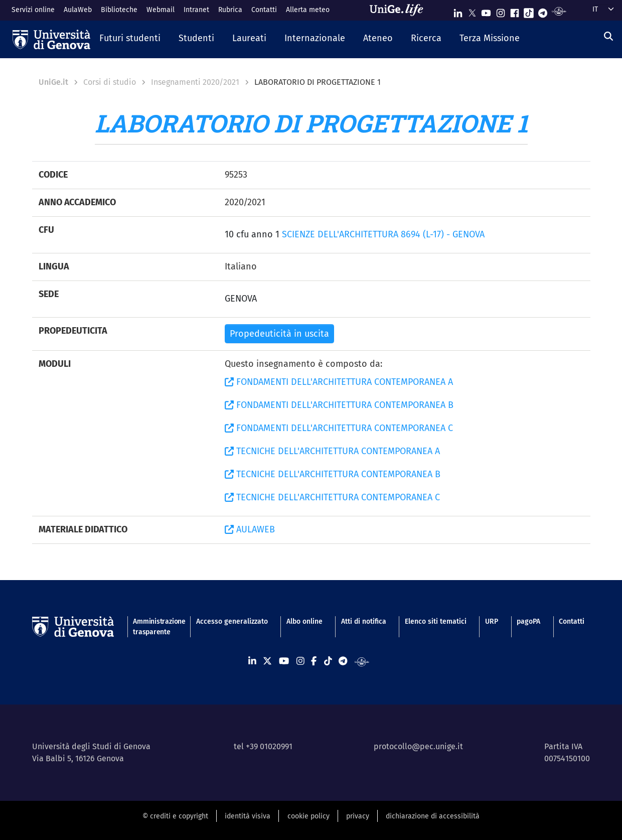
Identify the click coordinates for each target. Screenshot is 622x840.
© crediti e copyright (175, 816)
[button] (130, 39)
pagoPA (528, 621)
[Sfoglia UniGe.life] (400, 10)
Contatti (264, 10)
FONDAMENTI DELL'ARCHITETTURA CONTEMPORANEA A (339, 382)
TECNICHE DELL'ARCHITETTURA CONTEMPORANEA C (332, 497)
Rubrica (230, 10)
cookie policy (308, 816)
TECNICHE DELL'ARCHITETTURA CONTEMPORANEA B (333, 474)
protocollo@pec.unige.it (418, 746)
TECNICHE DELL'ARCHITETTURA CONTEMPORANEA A (332, 451)
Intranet (196, 10)
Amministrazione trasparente (155, 627)
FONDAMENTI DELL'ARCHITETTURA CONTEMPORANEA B (339, 405)
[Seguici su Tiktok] (529, 11)
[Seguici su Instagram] (501, 11)
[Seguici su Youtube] (486, 11)
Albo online (304, 621)
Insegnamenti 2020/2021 (195, 82)
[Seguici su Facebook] (515, 11)
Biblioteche (119, 10)
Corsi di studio (110, 82)
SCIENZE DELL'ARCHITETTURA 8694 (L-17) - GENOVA (383, 234)
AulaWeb (78, 10)
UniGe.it (53, 82)
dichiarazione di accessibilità (433, 816)
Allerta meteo (308, 10)
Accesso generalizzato (232, 621)
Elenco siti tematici (436, 621)
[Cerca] (608, 37)
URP (492, 621)
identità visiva (248, 816)
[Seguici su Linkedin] (458, 11)
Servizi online (33, 10)
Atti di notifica (364, 621)
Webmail (161, 10)
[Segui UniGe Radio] (559, 11)
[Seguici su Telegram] (543, 11)
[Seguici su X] (472, 11)
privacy (358, 816)
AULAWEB (250, 529)
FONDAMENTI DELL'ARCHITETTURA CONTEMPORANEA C (339, 428)
